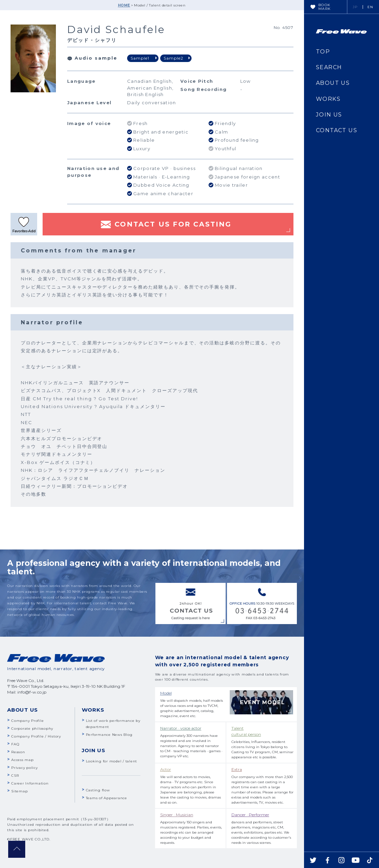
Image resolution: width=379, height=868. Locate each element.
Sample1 (140, 58)
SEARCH (329, 67)
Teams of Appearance (107, 798)
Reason (18, 752)
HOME (124, 5)
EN (370, 7)
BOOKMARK (325, 7)
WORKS (328, 99)
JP (355, 7)
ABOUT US (333, 83)
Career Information (30, 783)
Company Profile (27, 721)
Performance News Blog (109, 735)
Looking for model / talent (112, 761)
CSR (15, 776)
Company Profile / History (36, 736)
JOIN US (329, 115)
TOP (323, 52)
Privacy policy (25, 768)
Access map (22, 760)
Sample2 (173, 58)
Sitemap (19, 791)
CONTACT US (337, 130)
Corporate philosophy (32, 728)
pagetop (17, 849)
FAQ (15, 744)
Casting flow (98, 790)
